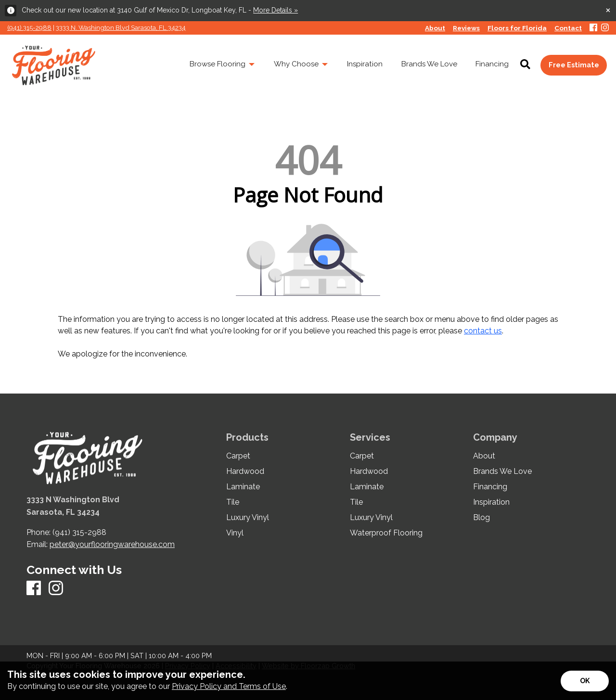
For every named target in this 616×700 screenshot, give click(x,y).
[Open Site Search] (525, 65)
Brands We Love (502, 471)
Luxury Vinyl (248, 518)
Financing (490, 487)
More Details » (276, 10)
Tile (233, 502)
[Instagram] (605, 28)
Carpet (238, 456)
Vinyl (235, 533)
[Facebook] (593, 28)
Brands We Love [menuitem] (429, 64)
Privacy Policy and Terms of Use (229, 686)
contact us (483, 331)
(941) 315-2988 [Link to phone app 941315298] (29, 27)
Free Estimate (574, 65)
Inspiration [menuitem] (365, 64)
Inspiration (491, 502)
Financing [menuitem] (492, 64)
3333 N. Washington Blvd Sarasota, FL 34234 (121, 27)
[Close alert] (608, 10)
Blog (481, 518)
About (484, 456)
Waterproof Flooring (386, 533)
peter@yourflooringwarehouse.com (112, 544)
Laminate (243, 487)
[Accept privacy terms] (585, 681)
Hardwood (245, 471)
